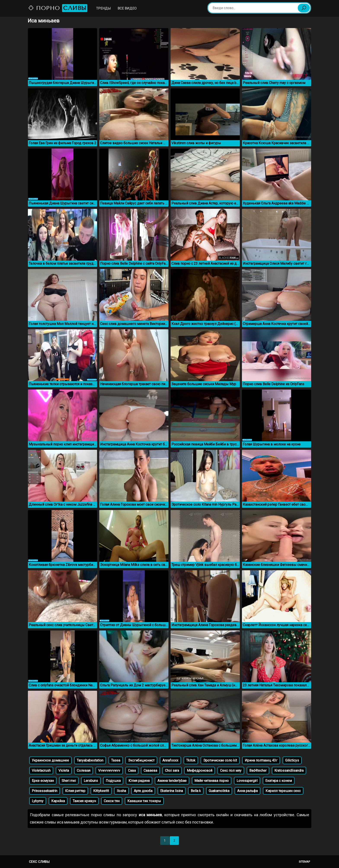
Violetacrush (41, 771)
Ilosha (121, 791)
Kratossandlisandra (289, 771)
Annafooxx (170, 760)
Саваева (150, 771)
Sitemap (304, 862)
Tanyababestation (90, 760)
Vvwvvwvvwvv (109, 771)
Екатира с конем (279, 781)
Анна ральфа (247, 791)
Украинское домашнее (50, 760)
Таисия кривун (84, 801)
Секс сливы (39, 862)
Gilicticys (292, 760)
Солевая (84, 771)
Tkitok (191, 760)
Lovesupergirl (247, 781)
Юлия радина (139, 781)
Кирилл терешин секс (283, 791)
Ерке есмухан (43, 781)
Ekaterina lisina (172, 791)
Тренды (104, 8)
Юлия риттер (75, 791)
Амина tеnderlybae (172, 781)
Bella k (196, 791)
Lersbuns (91, 781)
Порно (58, 8)
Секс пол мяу (231, 771)
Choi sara (172, 771)
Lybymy (38, 801)
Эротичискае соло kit (220, 760)
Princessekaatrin (45, 791)
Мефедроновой (200, 771)
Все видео (127, 8)
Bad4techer (258, 771)
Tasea (116, 760)
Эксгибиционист (141, 760)
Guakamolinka (219, 791)
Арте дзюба (143, 791)
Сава (132, 771)
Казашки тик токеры (144, 801)
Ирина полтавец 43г (261, 760)
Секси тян (112, 801)
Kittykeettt (101, 791)
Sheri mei (69, 781)
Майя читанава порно (212, 781)
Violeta (64, 771)
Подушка (113, 781)
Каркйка (58, 801)
